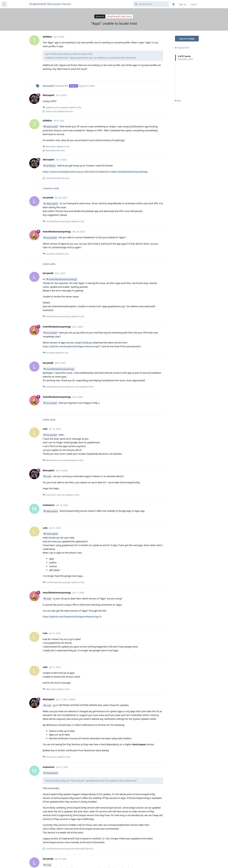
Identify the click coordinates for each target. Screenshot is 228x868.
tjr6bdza (51, 166)
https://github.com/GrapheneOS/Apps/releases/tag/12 (72, 617)
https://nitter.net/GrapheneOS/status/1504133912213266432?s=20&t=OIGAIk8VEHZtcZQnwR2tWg (95, 172)
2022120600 (49, 829)
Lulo (49, 476)
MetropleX (52, 127)
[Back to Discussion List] (4, 4)
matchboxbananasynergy (63, 279)
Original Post (182, 48)
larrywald (52, 238)
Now (178, 101)
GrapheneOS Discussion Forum (50, 4)
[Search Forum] (151, 4)
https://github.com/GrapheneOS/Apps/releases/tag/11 (72, 346)
